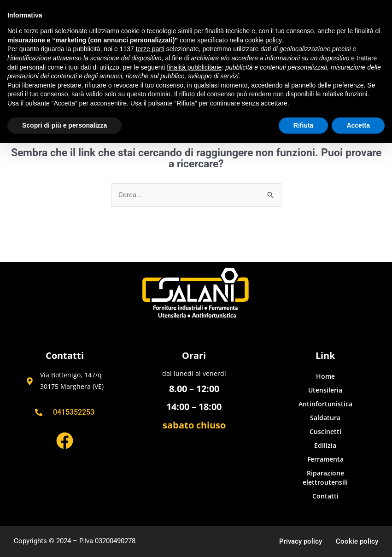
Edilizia (325, 445)
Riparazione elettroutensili (325, 478)
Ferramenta (325, 459)
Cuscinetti (325, 431)
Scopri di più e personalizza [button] (64, 125)
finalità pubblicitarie (194, 67)
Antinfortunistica (325, 404)
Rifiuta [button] (304, 125)
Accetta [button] (358, 125)
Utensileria (325, 390)
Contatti (325, 496)
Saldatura (325, 418)
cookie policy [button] (263, 40)
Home (325, 376)
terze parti (150, 49)
